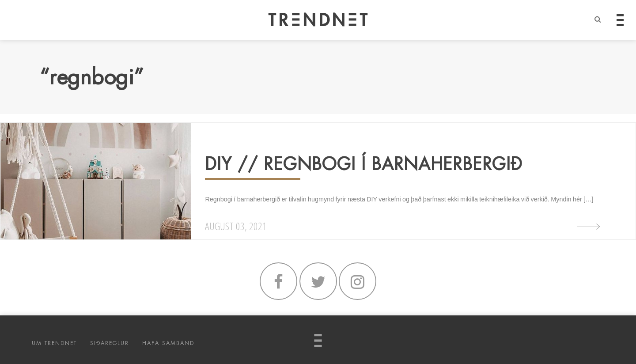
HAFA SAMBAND (168, 343)
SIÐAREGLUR (110, 343)
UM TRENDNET (54, 343)
